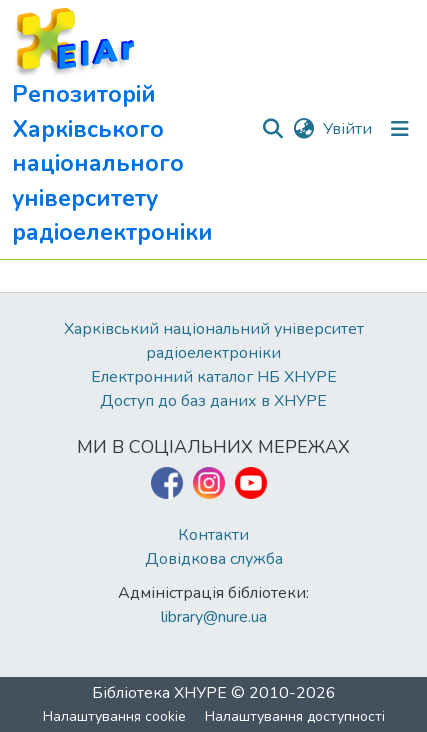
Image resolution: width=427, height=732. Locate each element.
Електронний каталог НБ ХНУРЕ (214, 377)
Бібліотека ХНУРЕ (159, 693)
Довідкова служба (214, 559)
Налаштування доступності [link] (295, 716)
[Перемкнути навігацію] (400, 129)
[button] (136, 129)
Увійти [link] (347, 129)
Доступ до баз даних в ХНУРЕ (213, 401)
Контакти (213, 535)
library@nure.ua (214, 617)
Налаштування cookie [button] (114, 716)
